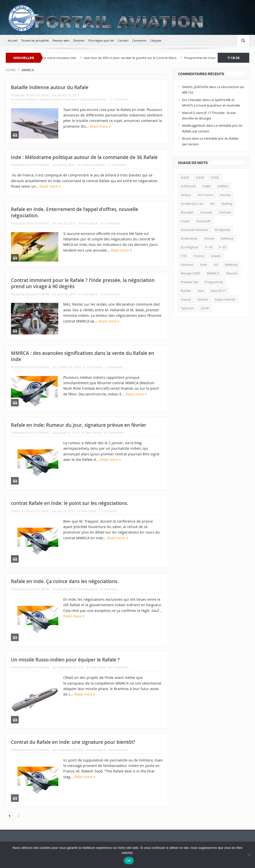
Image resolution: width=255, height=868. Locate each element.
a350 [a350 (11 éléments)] (215, 177)
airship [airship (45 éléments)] (225, 195)
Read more (100, 126)
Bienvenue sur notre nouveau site (57, 58)
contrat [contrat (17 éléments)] (225, 212)
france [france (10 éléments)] (199, 256)
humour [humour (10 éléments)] (187, 265)
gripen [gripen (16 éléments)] (216, 256)
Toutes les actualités (35, 41)
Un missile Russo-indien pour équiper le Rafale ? (65, 660)
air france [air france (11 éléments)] (205, 195)
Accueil (13, 41)
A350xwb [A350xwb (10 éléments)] (188, 186)
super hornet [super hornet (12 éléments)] (225, 299)
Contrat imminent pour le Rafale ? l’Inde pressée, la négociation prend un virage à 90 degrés (83, 283)
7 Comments (114, 367)
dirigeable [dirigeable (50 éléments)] (223, 230)
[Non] (249, 855)
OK (129, 861)
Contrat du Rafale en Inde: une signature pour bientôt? (73, 742)
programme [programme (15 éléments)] (214, 282)
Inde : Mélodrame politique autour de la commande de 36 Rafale (84, 157)
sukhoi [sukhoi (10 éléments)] (203, 299)
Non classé (90, 223)
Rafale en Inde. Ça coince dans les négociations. (65, 581)
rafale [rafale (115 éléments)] (186, 291)
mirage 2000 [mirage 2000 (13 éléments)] (191, 273)
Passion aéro (61, 41)
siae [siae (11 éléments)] (201, 291)
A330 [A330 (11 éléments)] (200, 177)
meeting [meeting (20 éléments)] (231, 265)
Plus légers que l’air (101, 41)
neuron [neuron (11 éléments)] (232, 273)
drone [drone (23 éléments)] (209, 238)
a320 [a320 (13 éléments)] (185, 177)
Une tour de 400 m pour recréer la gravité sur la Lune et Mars (137, 58)
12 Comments (110, 294)
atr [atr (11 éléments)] (212, 204)
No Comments (114, 433)
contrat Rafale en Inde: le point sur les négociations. (70, 503)
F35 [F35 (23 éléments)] (184, 256)
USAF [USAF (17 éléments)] (205, 308)
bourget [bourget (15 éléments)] (187, 212)
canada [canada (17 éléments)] (206, 212)
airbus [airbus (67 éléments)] (186, 195)
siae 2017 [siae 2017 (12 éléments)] (218, 291)
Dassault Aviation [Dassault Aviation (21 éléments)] (194, 230)
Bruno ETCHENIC (38, 95)
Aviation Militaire (27, 99)
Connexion (139, 41)
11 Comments (119, 99)
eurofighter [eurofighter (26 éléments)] (190, 247)
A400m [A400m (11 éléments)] (223, 186)
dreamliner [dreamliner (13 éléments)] (189, 238)
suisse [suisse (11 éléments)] (186, 299)
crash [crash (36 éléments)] (185, 221)
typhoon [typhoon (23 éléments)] (187, 308)
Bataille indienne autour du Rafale (50, 87)
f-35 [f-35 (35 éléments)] (223, 247)
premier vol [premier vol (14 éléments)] (189, 282)
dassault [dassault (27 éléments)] (204, 221)
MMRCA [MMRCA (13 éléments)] (213, 273)
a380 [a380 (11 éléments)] (206, 186)
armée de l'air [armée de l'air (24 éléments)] (192, 204)
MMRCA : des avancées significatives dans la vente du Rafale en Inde (83, 356)
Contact (123, 41)
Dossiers (79, 41)
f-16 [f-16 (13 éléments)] (209, 247)
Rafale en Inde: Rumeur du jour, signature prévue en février (79, 425)
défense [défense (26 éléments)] (227, 238)
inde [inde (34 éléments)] (204, 265)
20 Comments (110, 223)
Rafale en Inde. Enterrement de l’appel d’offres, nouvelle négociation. (75, 212)
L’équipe (156, 41)
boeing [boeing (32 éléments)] (227, 204)
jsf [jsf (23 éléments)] (216, 265)
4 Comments (109, 589)
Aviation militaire (52, 99)
